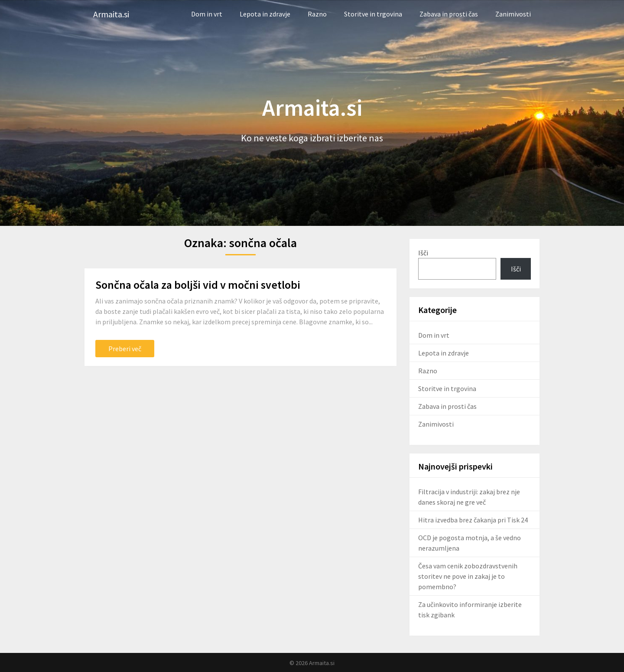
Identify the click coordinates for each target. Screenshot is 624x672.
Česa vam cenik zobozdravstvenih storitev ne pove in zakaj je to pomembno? (468, 576)
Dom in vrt (207, 14)
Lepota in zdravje (265, 14)
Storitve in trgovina (373, 14)
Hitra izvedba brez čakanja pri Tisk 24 (473, 520)
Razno (317, 14)
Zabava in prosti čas (449, 14)
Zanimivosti (513, 14)
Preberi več (125, 349)
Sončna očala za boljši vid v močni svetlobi (198, 285)
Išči (423, 253)
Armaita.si (111, 14)
